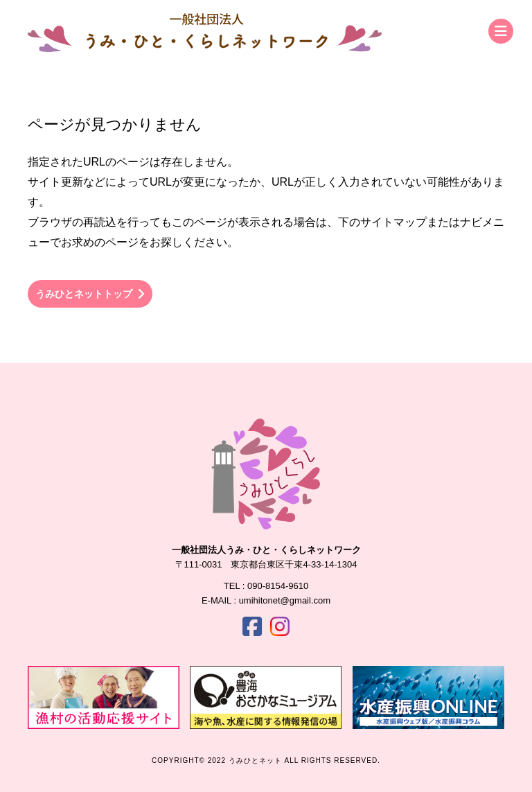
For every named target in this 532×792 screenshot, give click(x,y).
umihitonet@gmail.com (285, 600)
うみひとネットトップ (90, 294)
